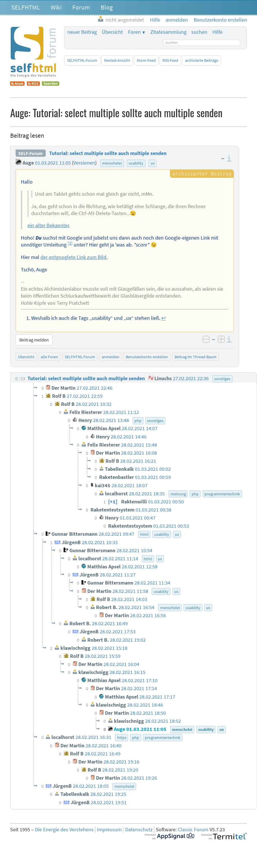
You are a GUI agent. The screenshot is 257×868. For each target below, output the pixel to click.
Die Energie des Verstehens (64, 830)
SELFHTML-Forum (82, 60)
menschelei (112, 163)
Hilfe (218, 32)
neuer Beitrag (82, 32)
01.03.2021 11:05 (53, 163)
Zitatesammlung (168, 32)
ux (153, 163)
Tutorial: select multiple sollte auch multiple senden (108, 153)
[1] (70, 243)
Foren (134, 32)
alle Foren (49, 357)
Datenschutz (139, 830)
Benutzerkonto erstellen (147, 357)
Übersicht (112, 32)
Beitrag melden (34, 340)
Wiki (56, 7)
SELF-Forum (30, 153)
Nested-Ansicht (117, 60)
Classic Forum (193, 830)
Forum (81, 7)
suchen (199, 32)
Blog (107, 7)
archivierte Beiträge (202, 60)
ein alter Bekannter (48, 225)
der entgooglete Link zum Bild (73, 257)
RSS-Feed (170, 60)
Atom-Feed (146, 60)
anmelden (111, 357)
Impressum (109, 830)
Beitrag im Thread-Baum (196, 357)
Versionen (84, 163)
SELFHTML (26, 7)
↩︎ (163, 318)
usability (136, 163)
